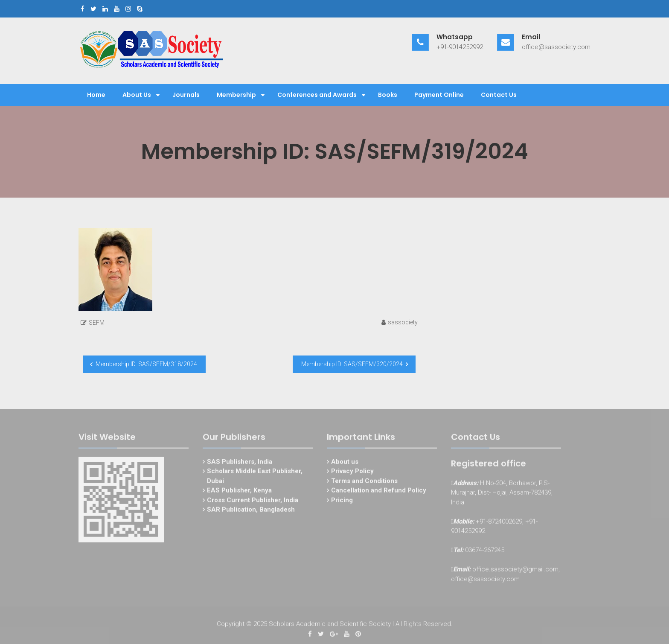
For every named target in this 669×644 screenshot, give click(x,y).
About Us (137, 95)
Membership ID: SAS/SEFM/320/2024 (352, 364)
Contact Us (499, 95)
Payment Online (439, 95)
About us (345, 463)
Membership (236, 95)
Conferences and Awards (317, 95)
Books (388, 95)
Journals (186, 95)
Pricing (342, 501)
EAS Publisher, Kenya (239, 492)
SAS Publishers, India (240, 463)
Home (96, 95)
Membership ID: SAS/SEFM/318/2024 (146, 364)
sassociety (403, 322)
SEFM (97, 323)
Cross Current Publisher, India (253, 501)
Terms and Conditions (364, 482)
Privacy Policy (352, 473)
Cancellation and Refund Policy (379, 492)
